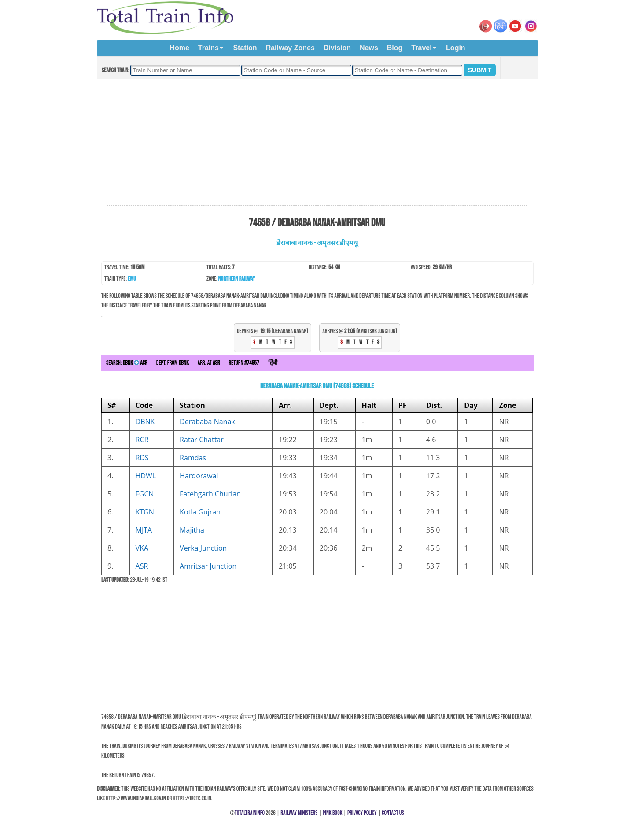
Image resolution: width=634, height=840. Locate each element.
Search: (127, 363)
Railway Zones (290, 48)
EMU (132, 279)
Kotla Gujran (200, 512)
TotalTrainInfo (250, 813)
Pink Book (333, 813)
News (369, 48)
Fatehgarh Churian (210, 494)
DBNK (145, 422)
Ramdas (193, 458)
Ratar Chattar (202, 440)
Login (456, 48)
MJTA (144, 530)
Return (244, 363)
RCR (142, 440)
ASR (142, 566)
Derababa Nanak (207, 422)
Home (179, 48)
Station (245, 48)
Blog (395, 48)
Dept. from (173, 363)
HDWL (146, 476)
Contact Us (393, 813)
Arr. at (209, 363)
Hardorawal (199, 476)
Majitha (192, 530)
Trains (208, 48)
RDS (142, 458)
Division (337, 48)
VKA (142, 548)
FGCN (145, 494)
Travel (421, 48)
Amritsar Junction (208, 566)
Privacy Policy (362, 813)
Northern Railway (237, 279)
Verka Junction (203, 548)
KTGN (145, 512)
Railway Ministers (299, 813)
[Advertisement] (317, 143)
